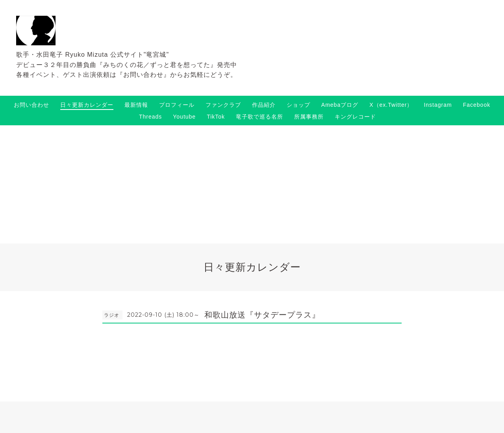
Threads (150, 117)
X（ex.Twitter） (391, 105)
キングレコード (355, 117)
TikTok (216, 117)
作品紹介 (264, 105)
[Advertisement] (252, 184)
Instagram (438, 105)
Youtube (184, 117)
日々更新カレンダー (87, 105)
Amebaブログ (340, 105)
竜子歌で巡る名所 (259, 117)
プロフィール (177, 105)
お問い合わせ (31, 105)
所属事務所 (309, 117)
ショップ (298, 105)
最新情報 (136, 105)
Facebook (477, 105)
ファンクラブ (223, 105)
